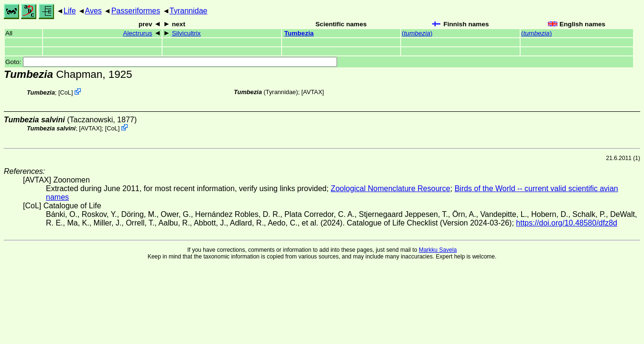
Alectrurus (137, 33)
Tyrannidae (189, 11)
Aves (93, 11)
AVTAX (313, 92)
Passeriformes (136, 11)
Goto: (171, 62)
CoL (65, 92)
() (417, 33)
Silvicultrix (186, 33)
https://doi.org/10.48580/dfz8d (567, 223)
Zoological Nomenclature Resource (391, 188)
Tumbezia (299, 33)
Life (70, 11)
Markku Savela (438, 250)
